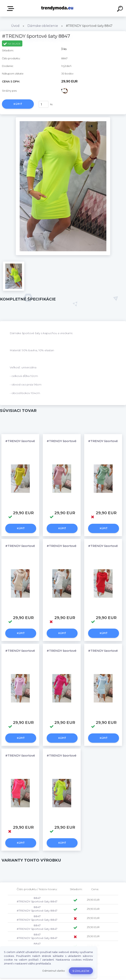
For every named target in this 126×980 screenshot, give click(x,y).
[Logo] (57, 8)
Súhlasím (81, 971)
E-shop (11, 9)
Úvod (15, 26)
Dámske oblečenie (43, 26)
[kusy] (44, 104)
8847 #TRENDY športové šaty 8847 (37, 900)
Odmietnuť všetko (54, 971)
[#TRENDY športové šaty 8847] (63, 119)
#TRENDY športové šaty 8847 (28, 441)
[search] (121, 9)
